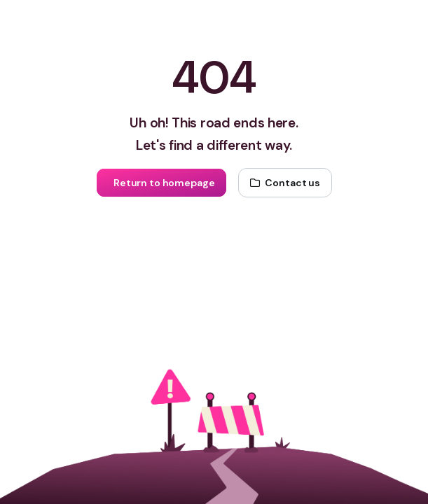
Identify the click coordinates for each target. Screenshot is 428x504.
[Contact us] (285, 183)
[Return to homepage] (161, 183)
